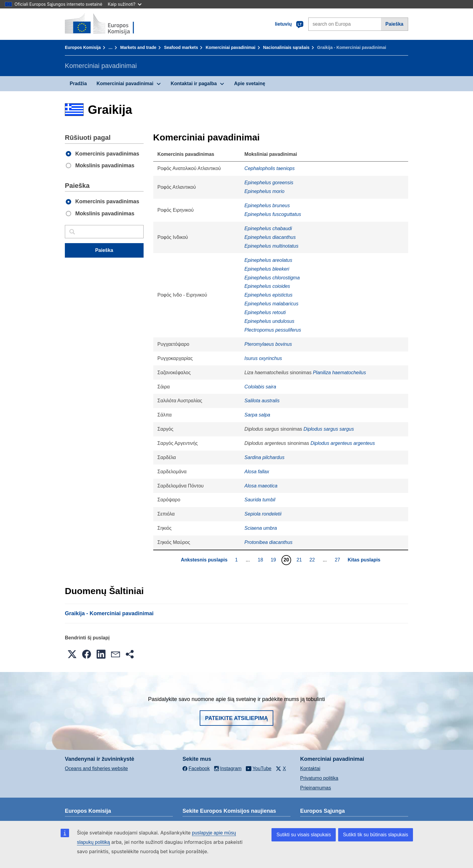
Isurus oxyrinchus (263, 358)
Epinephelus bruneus (267, 206)
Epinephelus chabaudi (268, 228)
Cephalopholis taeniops (269, 168)
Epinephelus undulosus (269, 321)
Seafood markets (181, 47)
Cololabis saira (260, 387)
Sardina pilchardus (264, 457)
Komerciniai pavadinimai (231, 47)
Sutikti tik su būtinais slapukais (376, 835)
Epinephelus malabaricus (271, 304)
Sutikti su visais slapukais (304, 835)
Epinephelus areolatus (268, 260)
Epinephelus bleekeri (267, 269)
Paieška (395, 24)
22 (313, 560)
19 (274, 560)
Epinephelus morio (264, 191)
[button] (72, 654)
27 (338, 560)
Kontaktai (310, 768)
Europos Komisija (83, 47)
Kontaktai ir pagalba (194, 84)
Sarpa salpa (257, 415)
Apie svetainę (250, 84)
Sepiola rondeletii (263, 514)
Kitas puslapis (364, 560)
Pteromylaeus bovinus (268, 344)
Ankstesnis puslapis (204, 560)
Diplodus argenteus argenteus (343, 443)
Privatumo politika (319, 778)
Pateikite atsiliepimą (237, 718)
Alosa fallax (257, 472)
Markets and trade (138, 47)
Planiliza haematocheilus (339, 373)
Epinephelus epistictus (268, 295)
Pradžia (78, 84)
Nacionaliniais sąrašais (286, 47)
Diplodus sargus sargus (329, 429)
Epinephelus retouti (265, 312)
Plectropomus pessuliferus (273, 330)
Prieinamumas (316, 788)
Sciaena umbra (261, 528)
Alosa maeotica (261, 486)
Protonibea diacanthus (268, 542)
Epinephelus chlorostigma (272, 278)
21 (300, 560)
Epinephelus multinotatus (271, 246)
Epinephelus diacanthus (270, 237)
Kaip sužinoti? (125, 4)
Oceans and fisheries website (96, 768)
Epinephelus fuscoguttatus (273, 214)
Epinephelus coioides (267, 286)
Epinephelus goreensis (269, 183)
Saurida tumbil (260, 500)
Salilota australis (262, 401)
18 (261, 560)
